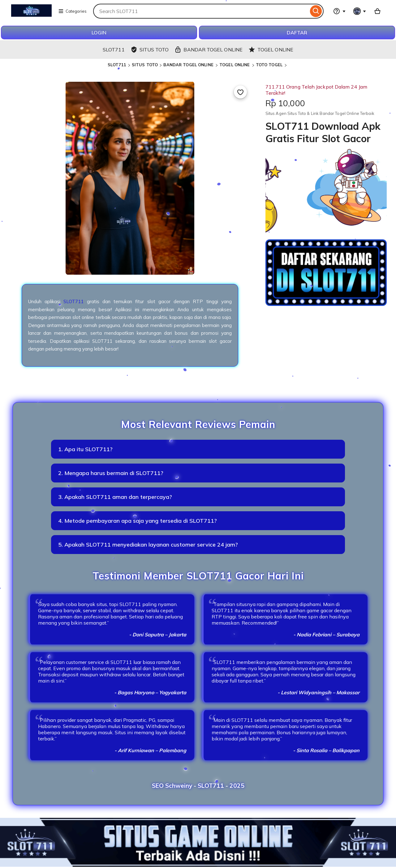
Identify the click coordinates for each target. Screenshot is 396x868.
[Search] (316, 11)
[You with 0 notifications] (360, 11)
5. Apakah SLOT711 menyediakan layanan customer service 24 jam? (148, 545)
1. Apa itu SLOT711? (85, 449)
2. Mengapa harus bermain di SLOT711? (111, 473)
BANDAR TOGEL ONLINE (189, 65)
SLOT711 (117, 65)
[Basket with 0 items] (377, 11)
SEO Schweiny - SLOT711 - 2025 (198, 786)
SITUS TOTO (145, 65)
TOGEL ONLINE (235, 65)
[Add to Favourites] (240, 92)
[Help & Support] (339, 11)
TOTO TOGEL (270, 65)
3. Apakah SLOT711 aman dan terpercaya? (115, 497)
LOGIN (99, 33)
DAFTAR (297, 33)
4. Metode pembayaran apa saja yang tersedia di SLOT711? (138, 521)
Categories (72, 11)
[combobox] (201, 11)
